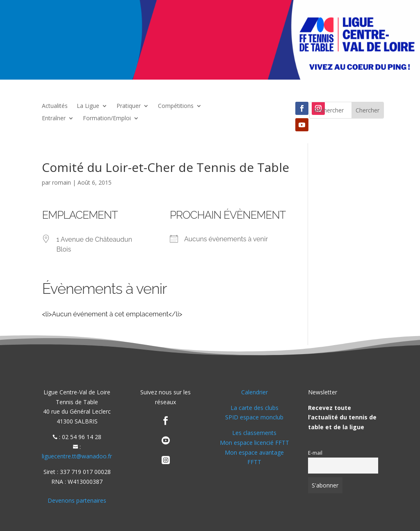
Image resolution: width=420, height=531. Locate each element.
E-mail (315, 453)
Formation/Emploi (107, 119)
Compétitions (176, 106)
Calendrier (255, 392)
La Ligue (88, 106)
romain (62, 182)
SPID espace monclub (254, 417)
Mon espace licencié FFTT (255, 443)
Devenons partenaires (77, 500)
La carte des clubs (255, 408)
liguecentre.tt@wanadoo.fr (77, 456)
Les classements (254, 433)
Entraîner (54, 119)
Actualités (55, 106)
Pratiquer (129, 106)
